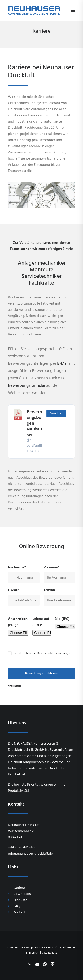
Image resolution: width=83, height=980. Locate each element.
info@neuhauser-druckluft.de (30, 854)
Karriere (19, 888)
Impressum (33, 953)
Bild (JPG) (62, 619)
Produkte (20, 900)
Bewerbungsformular (27, 386)
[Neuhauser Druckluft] (34, 10)
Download (56, 413)
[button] (73, 10)
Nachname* (17, 567)
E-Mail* (14, 590)
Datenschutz (49, 953)
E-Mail (63, 364)
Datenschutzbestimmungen (54, 653)
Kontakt (19, 912)
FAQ (16, 906)
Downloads (22, 894)
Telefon (49, 590)
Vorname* (51, 567)
